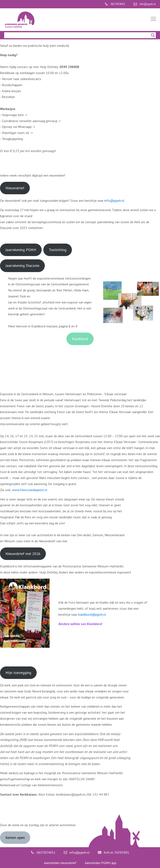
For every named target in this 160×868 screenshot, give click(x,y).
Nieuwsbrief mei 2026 (23, 554)
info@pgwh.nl (114, 201)
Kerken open (15, 838)
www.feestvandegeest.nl (30, 490)
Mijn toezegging (18, 673)
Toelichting (58, 250)
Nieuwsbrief (15, 188)
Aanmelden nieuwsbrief (60, 863)
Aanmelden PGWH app (101, 863)
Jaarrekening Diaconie (22, 266)
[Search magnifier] (153, 35)
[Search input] (78, 35)
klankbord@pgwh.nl (92, 614)
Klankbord (80, 339)
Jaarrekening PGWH (21, 250)
